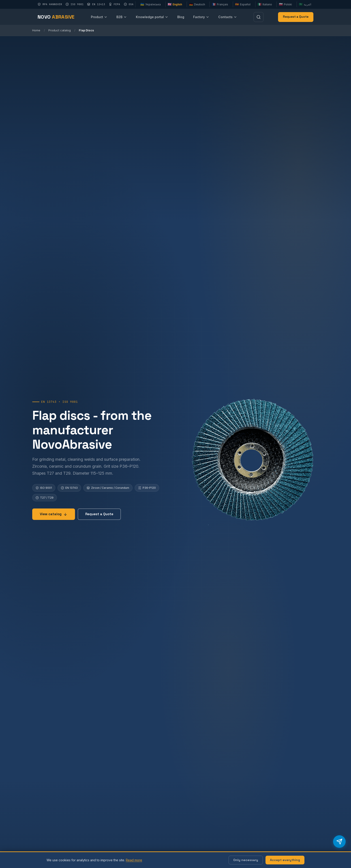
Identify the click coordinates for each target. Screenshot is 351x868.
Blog (181, 17)
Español (243, 4)
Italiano (265, 4)
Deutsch (197, 4)
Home (36, 30)
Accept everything (285, 860)
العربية (305, 4)
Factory (201, 17)
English (175, 4)
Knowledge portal (152, 17)
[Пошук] (259, 17)
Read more (134, 860)
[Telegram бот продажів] (339, 842)
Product (99, 17)
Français (220, 4)
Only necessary (246, 860)
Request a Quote (296, 17)
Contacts (228, 17)
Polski (285, 4)
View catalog (54, 514)
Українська (151, 4)
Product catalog (60, 30)
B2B (122, 17)
